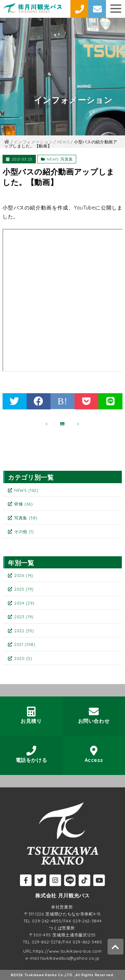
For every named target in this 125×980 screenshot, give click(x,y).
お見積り (31, 715)
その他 (24, 531)
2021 (25, 644)
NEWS (53, 159)
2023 (24, 617)
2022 (24, 631)
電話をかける (31, 754)
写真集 (67, 159)
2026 (24, 575)
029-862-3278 (46, 942)
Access (94, 754)
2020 (23, 658)
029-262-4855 (46, 921)
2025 (24, 589)
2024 (24, 603)
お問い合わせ (94, 715)
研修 (24, 504)
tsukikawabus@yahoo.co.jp (70, 958)
